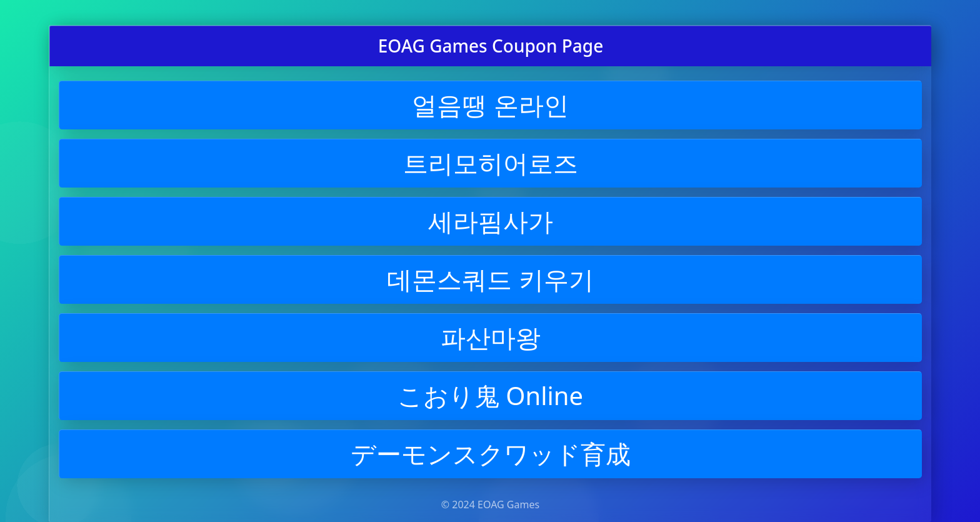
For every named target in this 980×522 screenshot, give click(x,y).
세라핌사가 (491, 221)
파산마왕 (491, 337)
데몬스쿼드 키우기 (490, 279)
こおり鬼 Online (490, 395)
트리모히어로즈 (491, 163)
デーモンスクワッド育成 (491, 454)
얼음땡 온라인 (490, 105)
